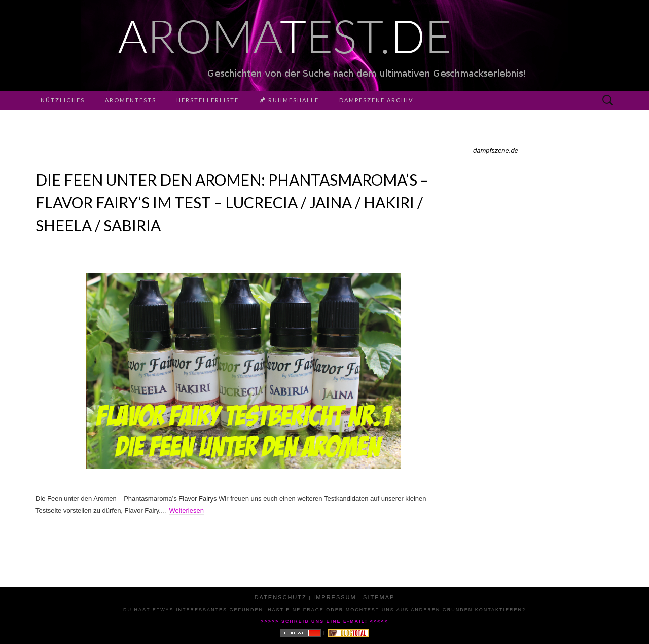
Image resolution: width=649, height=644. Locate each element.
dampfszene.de (496, 150)
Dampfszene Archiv (376, 100)
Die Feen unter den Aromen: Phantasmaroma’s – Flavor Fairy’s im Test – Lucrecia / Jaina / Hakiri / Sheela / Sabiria (232, 202)
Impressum (335, 597)
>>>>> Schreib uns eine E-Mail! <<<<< (324, 621)
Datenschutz (281, 597)
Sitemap (379, 597)
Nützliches (63, 100)
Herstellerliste (208, 100)
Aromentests (131, 100)
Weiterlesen (186, 510)
